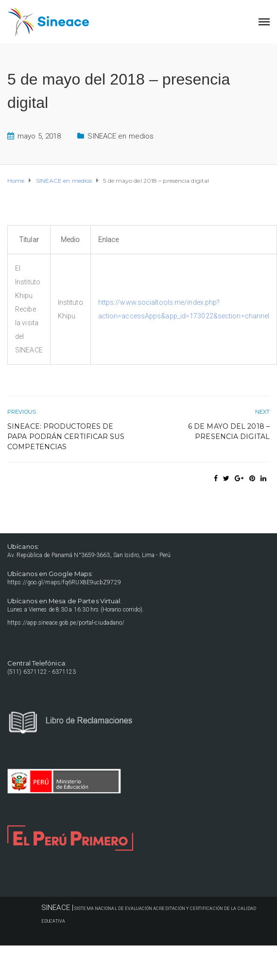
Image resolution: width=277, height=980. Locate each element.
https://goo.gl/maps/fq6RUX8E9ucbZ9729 (64, 582)
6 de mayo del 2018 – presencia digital (229, 431)
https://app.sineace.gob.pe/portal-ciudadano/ (66, 623)
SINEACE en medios (121, 136)
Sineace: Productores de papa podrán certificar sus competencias (66, 437)
